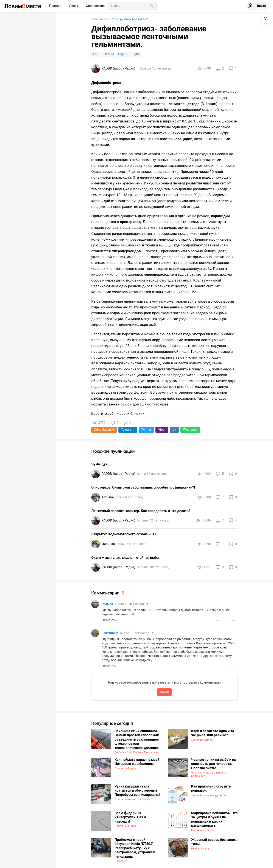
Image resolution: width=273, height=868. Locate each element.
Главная (56, 6)
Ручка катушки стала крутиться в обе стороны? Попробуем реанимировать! (137, 791)
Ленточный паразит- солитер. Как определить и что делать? (141, 511)
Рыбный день (200, 849)
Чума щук (99, 464)
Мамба (108, 604)
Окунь (123, 54)
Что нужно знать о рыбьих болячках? (119, 19)
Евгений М (110, 633)
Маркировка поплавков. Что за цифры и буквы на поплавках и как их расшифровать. (214, 819)
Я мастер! (121, 861)
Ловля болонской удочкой (209, 795)
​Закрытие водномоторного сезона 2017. (124, 534)
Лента (74, 6)
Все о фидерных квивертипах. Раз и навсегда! (130, 817)
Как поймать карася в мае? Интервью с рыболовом (137, 762)
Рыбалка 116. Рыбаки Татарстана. (137, 752)
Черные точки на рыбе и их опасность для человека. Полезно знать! (213, 764)
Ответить (109, 620)
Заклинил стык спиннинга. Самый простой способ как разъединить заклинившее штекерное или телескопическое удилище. (137, 739)
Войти (164, 692)
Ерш (96, 54)
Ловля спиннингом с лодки (132, 799)
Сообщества (95, 6)
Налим (109, 54)
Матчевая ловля (202, 830)
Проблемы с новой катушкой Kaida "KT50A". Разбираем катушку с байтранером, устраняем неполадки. (135, 848)
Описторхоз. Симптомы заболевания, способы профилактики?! (143, 487)
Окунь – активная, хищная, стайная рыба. (126, 558)
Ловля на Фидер (202, 740)
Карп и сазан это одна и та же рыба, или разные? (213, 733)
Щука (136, 54)
